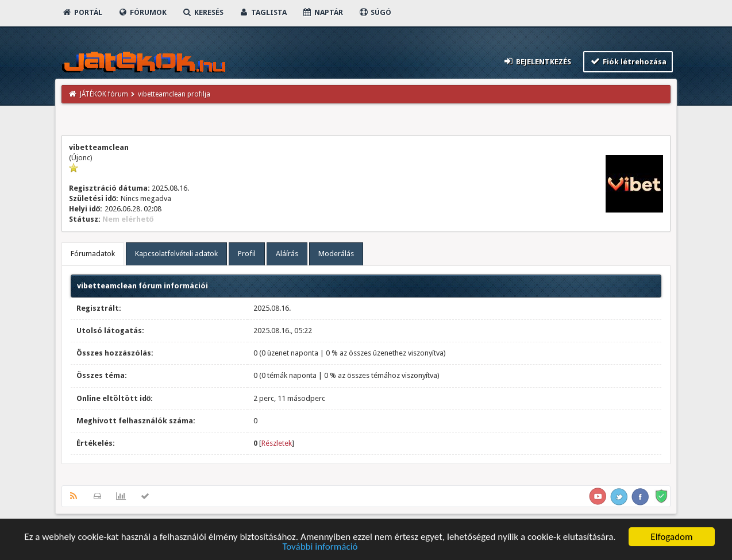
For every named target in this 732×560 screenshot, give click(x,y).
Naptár (323, 12)
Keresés (203, 12)
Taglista (263, 12)
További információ (320, 548)
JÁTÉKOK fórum (104, 94)
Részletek (277, 443)
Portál (82, 12)
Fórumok (142, 12)
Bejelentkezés (537, 61)
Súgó (375, 12)
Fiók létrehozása (628, 61)
